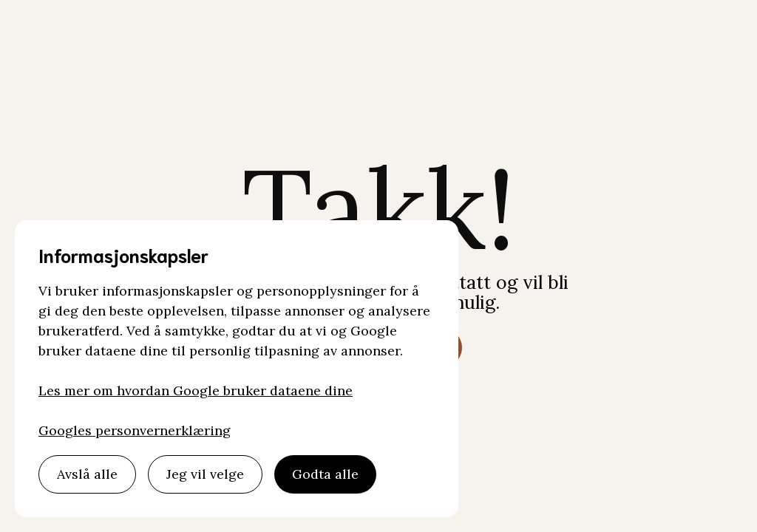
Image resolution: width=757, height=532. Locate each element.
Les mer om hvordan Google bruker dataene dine (196, 391)
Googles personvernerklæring (135, 430)
